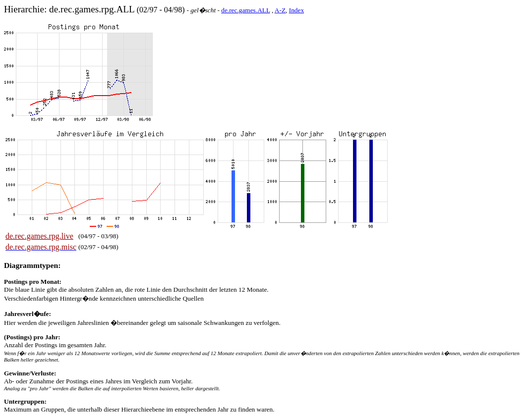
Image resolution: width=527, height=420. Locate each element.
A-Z (280, 10)
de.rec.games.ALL (245, 10)
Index (296, 10)
